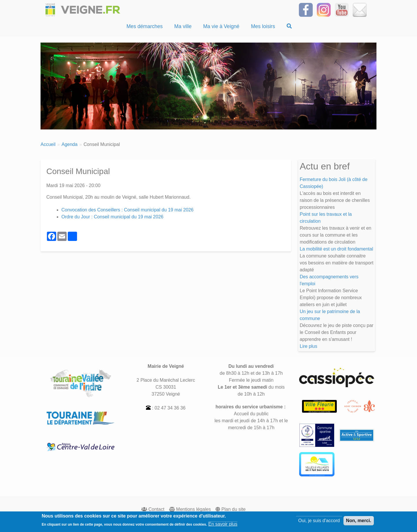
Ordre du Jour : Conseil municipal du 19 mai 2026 (112, 217)
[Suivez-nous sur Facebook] (306, 9)
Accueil (48, 144)
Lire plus (308, 346)
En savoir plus (223, 525)
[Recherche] (289, 26)
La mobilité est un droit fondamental (336, 249)
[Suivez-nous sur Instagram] (324, 9)
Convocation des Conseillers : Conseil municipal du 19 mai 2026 (127, 210)
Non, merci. (359, 522)
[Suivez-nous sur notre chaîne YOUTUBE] (342, 9)
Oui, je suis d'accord (319, 522)
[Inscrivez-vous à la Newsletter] (360, 9)
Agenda (69, 144)
